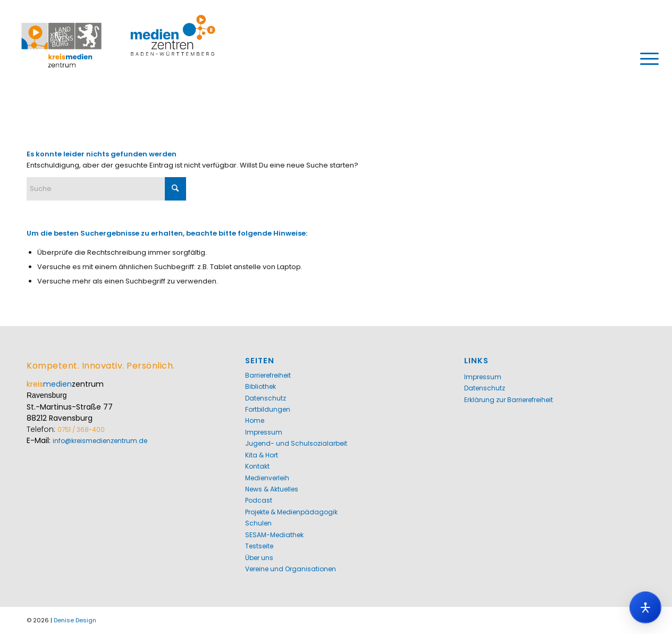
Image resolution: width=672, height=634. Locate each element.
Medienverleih (267, 478)
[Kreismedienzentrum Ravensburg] (119, 59)
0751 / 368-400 (81, 429)
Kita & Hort (262, 455)
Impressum (264, 432)
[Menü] (646, 59)
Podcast (259, 500)
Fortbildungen (268, 409)
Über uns (259, 558)
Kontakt (257, 466)
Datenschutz (266, 398)
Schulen (258, 523)
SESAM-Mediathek (274, 535)
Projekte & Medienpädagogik (291, 512)
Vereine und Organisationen (291, 569)
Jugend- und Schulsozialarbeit (296, 443)
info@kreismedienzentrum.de (100, 441)
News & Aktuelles (272, 489)
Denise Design (75, 620)
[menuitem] (646, 59)
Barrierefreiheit (268, 375)
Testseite (259, 546)
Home (255, 420)
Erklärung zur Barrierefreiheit (509, 400)
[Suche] (106, 189)
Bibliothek (261, 386)
